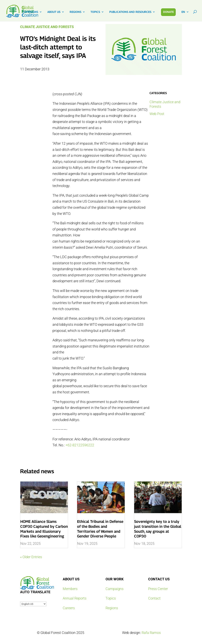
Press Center (158, 589)
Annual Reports (75, 598)
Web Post (157, 114)
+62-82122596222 (80, 445)
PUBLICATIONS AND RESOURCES (130, 12)
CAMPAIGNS (30, 12)
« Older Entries (31, 557)
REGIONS (75, 12)
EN (183, 12)
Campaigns (115, 589)
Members (70, 589)
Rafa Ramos (151, 633)
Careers (69, 608)
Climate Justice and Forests (47, 27)
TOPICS (95, 12)
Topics (111, 598)
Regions (112, 608)
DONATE (168, 12)
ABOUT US (54, 12)
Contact (154, 598)
